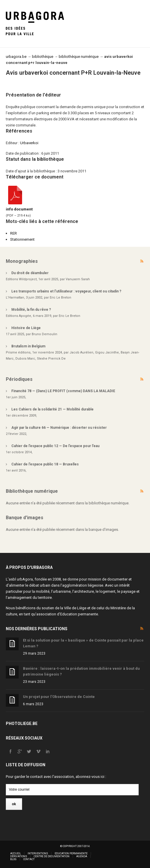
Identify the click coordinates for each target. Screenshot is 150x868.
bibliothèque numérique (79, 57)
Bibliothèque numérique (32, 491)
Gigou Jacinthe (107, 352)
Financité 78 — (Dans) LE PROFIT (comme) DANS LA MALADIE (63, 391)
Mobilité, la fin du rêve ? (31, 310)
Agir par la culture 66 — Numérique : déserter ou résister (59, 428)
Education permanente (79, 614)
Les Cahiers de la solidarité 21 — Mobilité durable (52, 409)
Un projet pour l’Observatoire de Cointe (59, 697)
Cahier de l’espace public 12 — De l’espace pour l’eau (55, 446)
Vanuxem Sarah (78, 279)
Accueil (16, 853)
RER (14, 233)
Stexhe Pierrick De (51, 359)
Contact (29, 859)
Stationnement (22, 239)
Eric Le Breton (60, 298)
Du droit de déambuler (30, 273)
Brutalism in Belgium (28, 346)
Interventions (38, 853)
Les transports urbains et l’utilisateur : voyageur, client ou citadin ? (66, 291)
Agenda (82, 856)
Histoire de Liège (26, 328)
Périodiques (19, 379)
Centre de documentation (52, 856)
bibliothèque (43, 57)
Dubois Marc (25, 359)
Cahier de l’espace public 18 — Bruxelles (45, 464)
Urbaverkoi (29, 143)
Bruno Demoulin (44, 334)
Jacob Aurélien (81, 352)
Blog (13, 859)
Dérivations (19, 856)
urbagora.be (16, 57)
